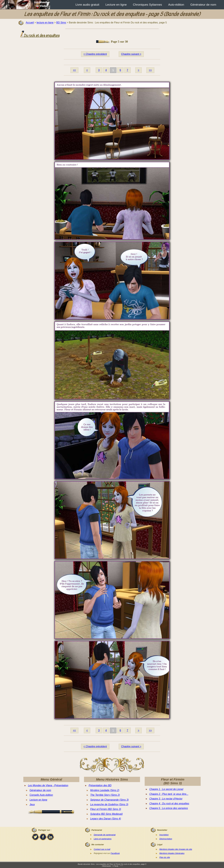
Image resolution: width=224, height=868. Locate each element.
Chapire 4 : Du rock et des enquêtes (169, 804)
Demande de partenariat (105, 835)
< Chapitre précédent (95, 54)
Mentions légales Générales (172, 853)
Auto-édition (176, 5)
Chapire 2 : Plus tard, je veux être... (169, 794)
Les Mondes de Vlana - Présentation (48, 785)
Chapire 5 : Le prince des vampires (169, 808)
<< (74, 70)
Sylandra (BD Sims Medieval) (106, 814)
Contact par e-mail (102, 849)
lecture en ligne (45, 23)
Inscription (164, 835)
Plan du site (165, 857)
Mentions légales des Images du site (176, 849)
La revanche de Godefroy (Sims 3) (109, 804)
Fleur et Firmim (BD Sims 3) (106, 809)
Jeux (32, 804)
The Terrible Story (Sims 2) (105, 795)
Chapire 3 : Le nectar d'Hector (166, 799)
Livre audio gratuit (87, 5)
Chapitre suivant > (131, 54)
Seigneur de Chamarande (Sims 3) (109, 800)
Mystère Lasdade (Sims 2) (105, 790)
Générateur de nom (203, 5)
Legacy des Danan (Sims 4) (106, 819)
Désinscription (166, 839)
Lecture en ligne (116, 5)
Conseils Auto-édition (41, 795)
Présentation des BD (100, 785)
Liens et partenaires (103, 839)
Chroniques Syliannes (148, 5)
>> (150, 70)
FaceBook (115, 853)
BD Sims (61, 23)
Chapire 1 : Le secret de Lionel (166, 789)
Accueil (30, 23)
